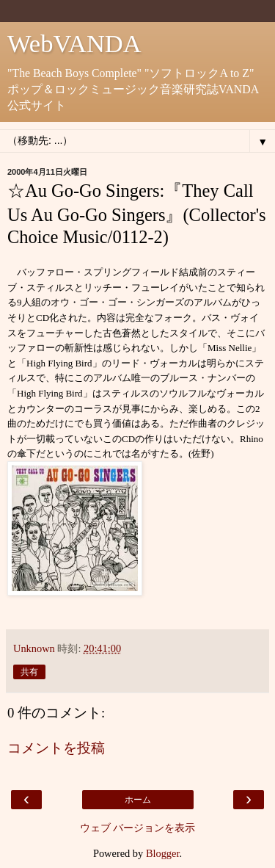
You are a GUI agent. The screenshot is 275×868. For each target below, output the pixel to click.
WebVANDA (74, 43)
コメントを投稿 (56, 748)
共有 (29, 672)
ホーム (138, 800)
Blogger (163, 853)
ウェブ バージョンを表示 (138, 828)
